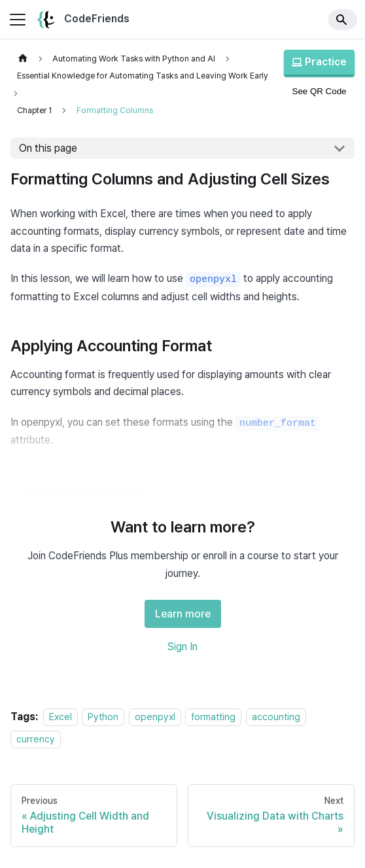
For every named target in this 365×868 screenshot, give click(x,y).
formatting (213, 717)
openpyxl (155, 717)
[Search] (343, 20)
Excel (61, 717)
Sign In (182, 647)
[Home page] (23, 59)
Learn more (183, 614)
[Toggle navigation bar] (18, 20)
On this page (48, 148)
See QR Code (320, 91)
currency (36, 739)
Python (103, 717)
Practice (319, 62)
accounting (276, 717)
